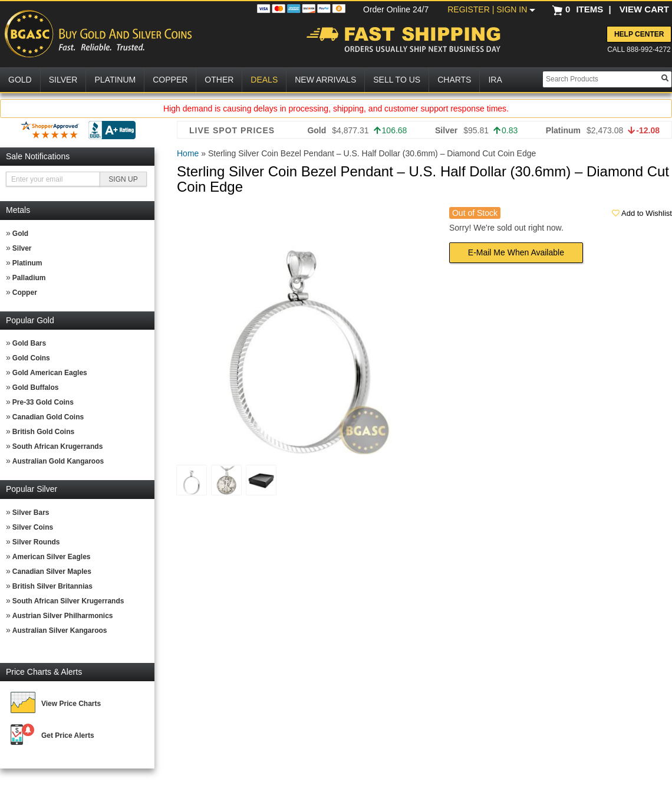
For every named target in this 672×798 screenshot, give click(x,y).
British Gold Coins (43, 432)
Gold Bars (29, 343)
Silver (22, 248)
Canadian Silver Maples (52, 572)
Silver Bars (31, 513)
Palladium (29, 278)
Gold (20, 234)
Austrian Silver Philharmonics (63, 616)
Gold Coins (31, 358)
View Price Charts (71, 704)
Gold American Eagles (50, 373)
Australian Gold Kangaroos (58, 461)
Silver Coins (33, 527)
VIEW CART (644, 9)
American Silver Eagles (52, 557)
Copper (25, 293)
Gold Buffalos (36, 387)
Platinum (27, 263)
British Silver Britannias (52, 586)
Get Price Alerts (68, 735)
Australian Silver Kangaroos (60, 630)
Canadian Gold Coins (48, 417)
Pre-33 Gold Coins (43, 402)
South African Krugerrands (58, 446)
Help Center (639, 34)
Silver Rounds (36, 542)
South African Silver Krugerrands (68, 601)
